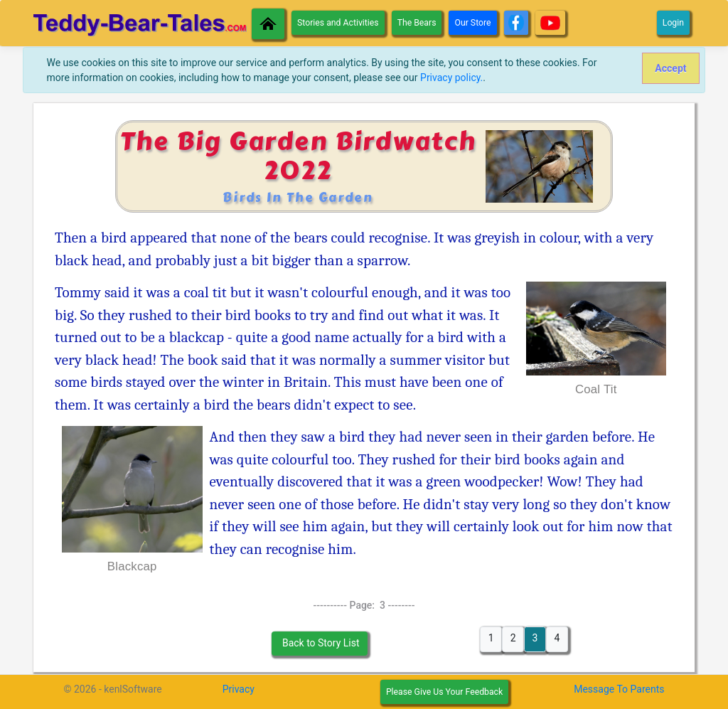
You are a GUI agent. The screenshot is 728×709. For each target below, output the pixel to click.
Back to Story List (319, 643)
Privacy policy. (451, 78)
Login (673, 23)
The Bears (417, 23)
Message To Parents (619, 689)
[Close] (671, 68)
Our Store (472, 23)
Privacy (239, 689)
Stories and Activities (338, 23)
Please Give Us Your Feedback (444, 692)
